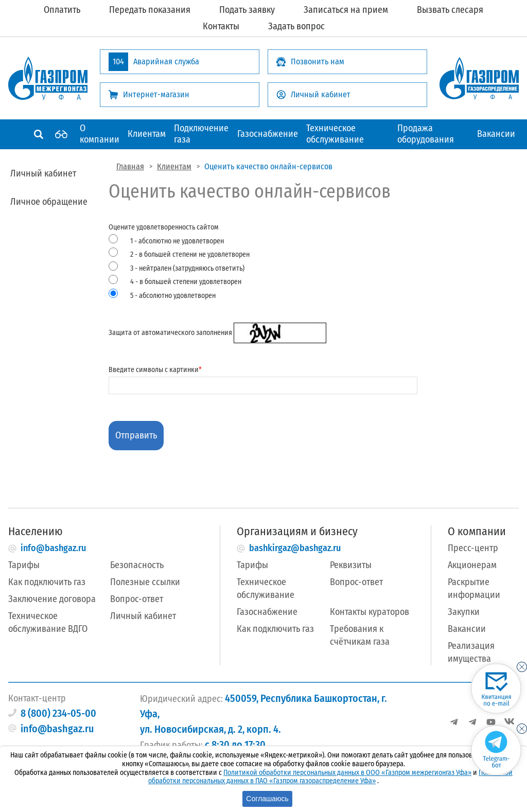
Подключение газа (201, 134)
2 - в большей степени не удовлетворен (190, 254)
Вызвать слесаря (450, 10)
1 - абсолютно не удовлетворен (177, 241)
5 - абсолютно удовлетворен (173, 296)
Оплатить (62, 10)
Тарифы (24, 565)
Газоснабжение (268, 134)
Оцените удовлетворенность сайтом (263, 262)
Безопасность (137, 565)
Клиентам (147, 134)
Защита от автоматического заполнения (217, 333)
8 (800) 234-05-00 (58, 713)
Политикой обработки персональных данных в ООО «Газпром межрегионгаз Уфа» (347, 773)
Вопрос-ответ (137, 599)
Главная (130, 166)
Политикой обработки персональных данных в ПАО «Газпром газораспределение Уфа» (330, 777)
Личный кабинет (313, 94)
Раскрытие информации (474, 588)
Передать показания (150, 10)
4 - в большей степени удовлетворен (186, 282)
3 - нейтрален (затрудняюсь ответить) (187, 268)
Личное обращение (49, 202)
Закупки (464, 612)
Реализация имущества (471, 652)
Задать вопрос (296, 26)
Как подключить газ (47, 582)
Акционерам (472, 565)
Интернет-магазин (149, 94)
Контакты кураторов (370, 612)
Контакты (221, 26)
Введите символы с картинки (263, 377)
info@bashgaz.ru (53, 548)
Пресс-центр (473, 548)
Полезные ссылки (145, 582)
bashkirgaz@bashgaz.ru (295, 548)
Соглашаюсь (267, 799)
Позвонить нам (310, 61)
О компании (100, 134)
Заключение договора (52, 599)
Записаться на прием (346, 10)
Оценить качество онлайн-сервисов (268, 166)
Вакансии (496, 134)
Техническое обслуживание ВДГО (48, 622)
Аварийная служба (154, 62)
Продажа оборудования (426, 134)
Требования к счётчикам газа (360, 635)
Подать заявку (247, 10)
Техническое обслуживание (335, 134)
